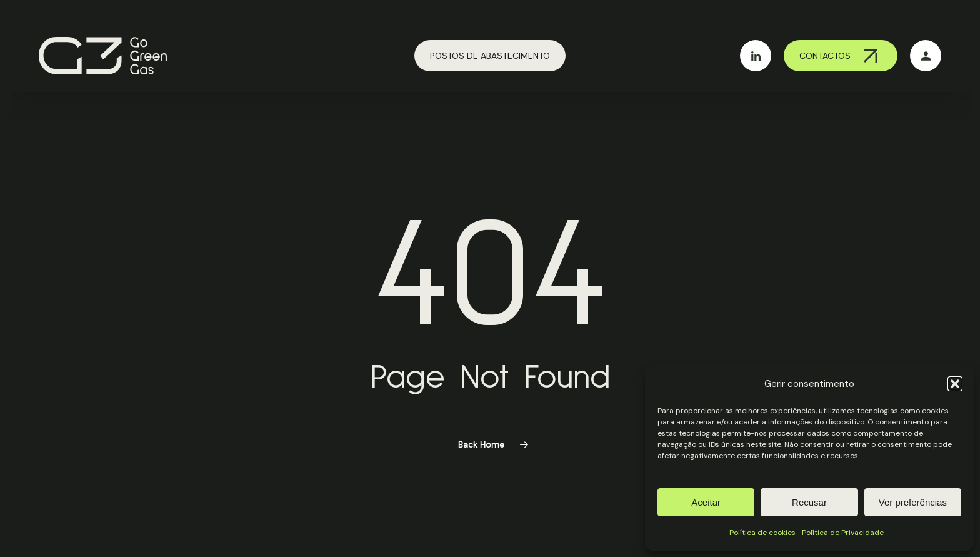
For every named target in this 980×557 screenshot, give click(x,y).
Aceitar (706, 502)
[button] (955, 384)
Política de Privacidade (843, 533)
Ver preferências (913, 502)
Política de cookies (762, 533)
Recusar (809, 502)
